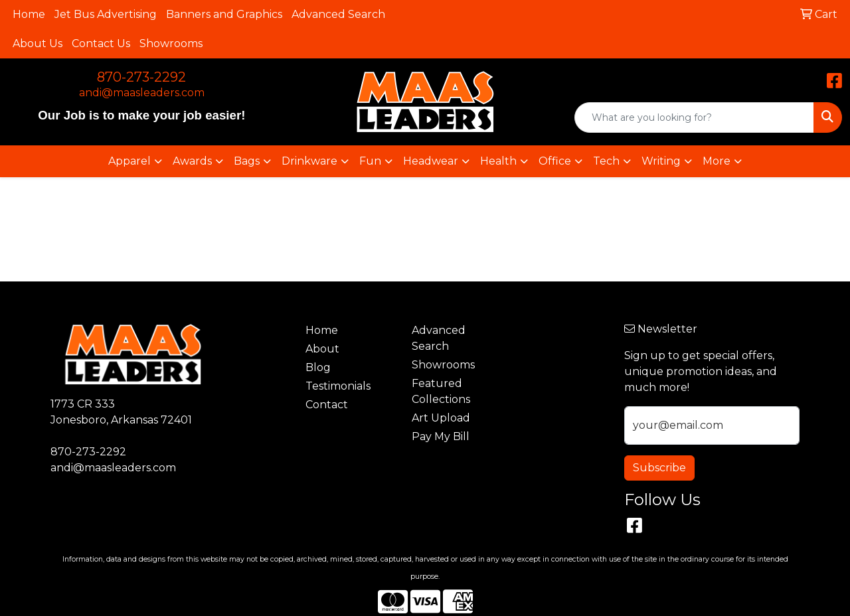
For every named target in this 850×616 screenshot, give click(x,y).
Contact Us (101, 43)
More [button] (717, 161)
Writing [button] (661, 161)
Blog (318, 367)
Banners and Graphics (224, 14)
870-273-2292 (141, 77)
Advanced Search (338, 14)
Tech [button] (606, 161)
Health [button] (498, 161)
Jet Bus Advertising (106, 14)
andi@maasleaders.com (142, 93)
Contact (327, 405)
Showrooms (171, 43)
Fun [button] (370, 161)
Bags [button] (247, 161)
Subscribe (659, 468)
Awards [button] (192, 161)
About (322, 349)
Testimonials (338, 386)
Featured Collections (441, 391)
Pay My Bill (441, 436)
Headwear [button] (431, 161)
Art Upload (441, 418)
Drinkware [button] (309, 161)
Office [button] (555, 161)
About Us (38, 43)
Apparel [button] (129, 161)
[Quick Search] (694, 117)
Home (29, 14)
